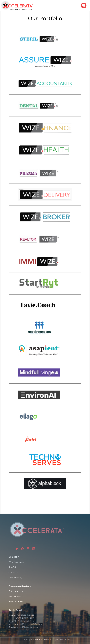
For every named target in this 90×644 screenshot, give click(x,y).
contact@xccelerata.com (28, 627)
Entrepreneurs (16, 591)
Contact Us (14, 573)
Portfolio (13, 567)
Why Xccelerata (16, 562)
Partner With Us (17, 596)
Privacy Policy (15, 578)
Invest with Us (16, 602)
